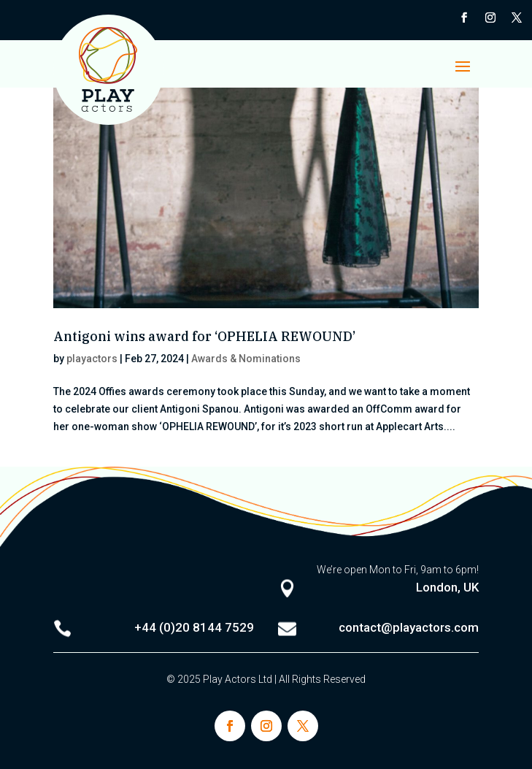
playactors (92, 359)
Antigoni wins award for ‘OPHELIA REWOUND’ (204, 336)
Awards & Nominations (246, 359)
